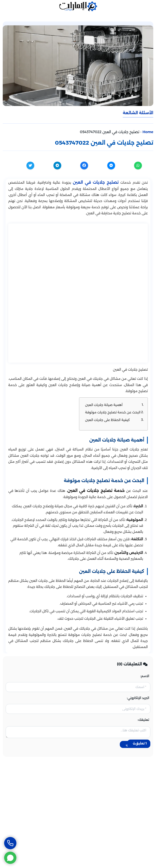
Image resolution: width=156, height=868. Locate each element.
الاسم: (145, 676)
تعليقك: (143, 720)
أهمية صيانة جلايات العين (104, 405)
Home (148, 132)
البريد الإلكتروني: (138, 698)
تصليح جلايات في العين (96, 182)
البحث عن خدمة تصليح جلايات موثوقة (113, 412)
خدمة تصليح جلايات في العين (96, 491)
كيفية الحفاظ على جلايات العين (107, 420)
